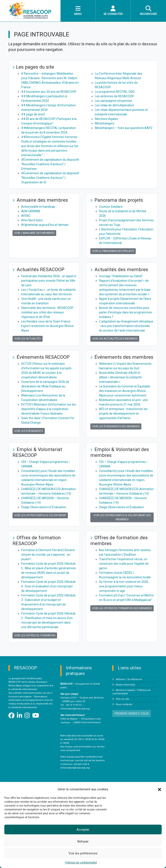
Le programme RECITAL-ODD (115, 92)
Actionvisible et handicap (38, 207)
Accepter (83, 830)
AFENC (26, 216)
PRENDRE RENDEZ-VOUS (132, 714)
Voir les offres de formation (35, 635)
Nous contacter (124, 704)
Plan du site (122, 699)
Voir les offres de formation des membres (122, 608)
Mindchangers (105, 123)
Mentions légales (106, 119)
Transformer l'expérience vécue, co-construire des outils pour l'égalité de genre (124, 564)
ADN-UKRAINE (31, 211)
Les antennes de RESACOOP (114, 96)
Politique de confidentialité (81, 863)
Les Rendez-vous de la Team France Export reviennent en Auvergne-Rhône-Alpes (48, 326)
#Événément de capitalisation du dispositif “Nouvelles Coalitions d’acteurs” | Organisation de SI (50, 178)
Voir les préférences (83, 853)
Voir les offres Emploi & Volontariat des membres (122, 517)
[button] (160, 789)
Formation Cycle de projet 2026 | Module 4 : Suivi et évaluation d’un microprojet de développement (48, 586)
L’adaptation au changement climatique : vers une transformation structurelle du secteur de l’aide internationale (126, 326)
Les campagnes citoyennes (113, 101)
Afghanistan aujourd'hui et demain (45, 225)
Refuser (83, 841)
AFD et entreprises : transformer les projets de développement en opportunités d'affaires (123, 414)
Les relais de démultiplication (115, 105)
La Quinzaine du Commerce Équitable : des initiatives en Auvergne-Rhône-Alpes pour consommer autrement (125, 391)
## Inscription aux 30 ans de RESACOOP (49, 92)
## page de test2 (33, 114)
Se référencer (135, 679)
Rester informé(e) (125, 685)
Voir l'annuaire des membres (34, 233)
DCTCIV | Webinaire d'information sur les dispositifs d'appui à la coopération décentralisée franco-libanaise (49, 409)
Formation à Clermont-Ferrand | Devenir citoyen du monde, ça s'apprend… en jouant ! (48, 555)
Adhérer (120, 679)
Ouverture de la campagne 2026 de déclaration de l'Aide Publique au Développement (45, 386)
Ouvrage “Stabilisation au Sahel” (121, 276)
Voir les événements (29, 431)
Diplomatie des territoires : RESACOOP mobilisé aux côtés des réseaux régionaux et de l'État (47, 312)
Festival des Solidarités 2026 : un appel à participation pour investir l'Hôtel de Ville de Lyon (49, 281)
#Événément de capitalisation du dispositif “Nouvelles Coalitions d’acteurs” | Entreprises (50, 164)
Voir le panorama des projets (113, 251)
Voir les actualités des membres (115, 339)
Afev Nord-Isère (32, 220)
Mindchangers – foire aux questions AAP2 (124, 128)
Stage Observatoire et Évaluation (44, 507)
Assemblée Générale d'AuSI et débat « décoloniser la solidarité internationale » (120, 377)
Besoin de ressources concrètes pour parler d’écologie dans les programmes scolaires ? (125, 312)
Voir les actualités (28, 339)
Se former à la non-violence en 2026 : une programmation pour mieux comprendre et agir (124, 586)
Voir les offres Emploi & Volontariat (40, 515)
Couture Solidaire (111, 207)
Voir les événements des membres (116, 426)
